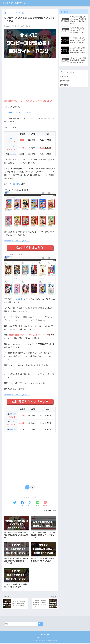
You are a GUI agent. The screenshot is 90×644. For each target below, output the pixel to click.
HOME (45, 636)
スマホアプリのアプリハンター (19, 3)
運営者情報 (64, 86)
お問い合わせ (65, 81)
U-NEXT (9, 113)
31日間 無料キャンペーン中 (30, 402)
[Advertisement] (30, 80)
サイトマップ (65, 77)
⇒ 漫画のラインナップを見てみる (17, 241)
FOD (19, 113)
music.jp (29, 113)
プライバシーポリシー (68, 72)
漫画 (54, 511)
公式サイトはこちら (30, 248)
